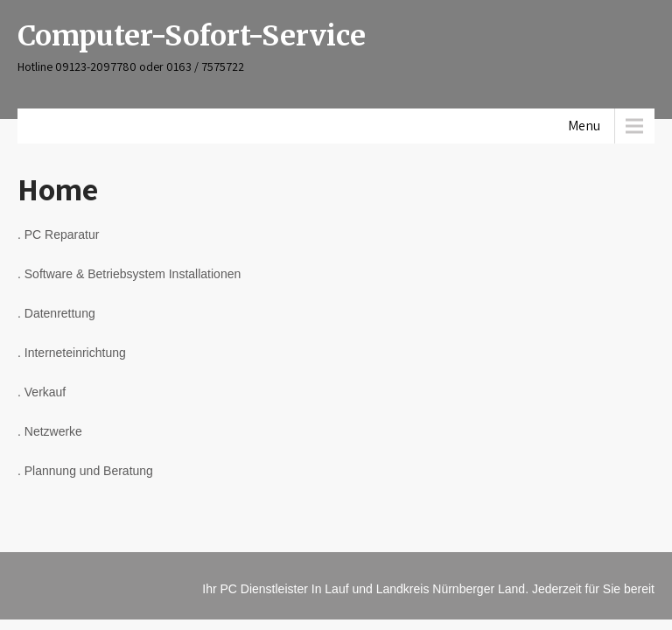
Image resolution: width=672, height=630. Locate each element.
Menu (584, 126)
